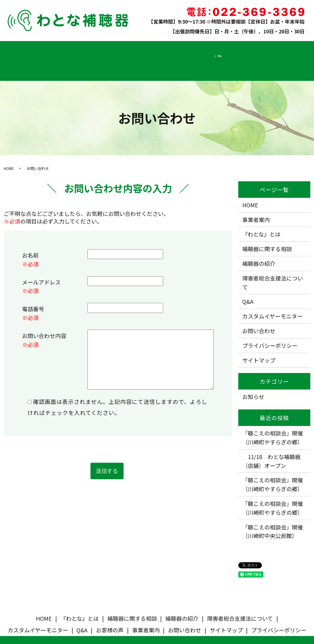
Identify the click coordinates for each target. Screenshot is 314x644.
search (300, 48)
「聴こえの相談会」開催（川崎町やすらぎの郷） (273, 412)
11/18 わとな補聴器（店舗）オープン (271, 436)
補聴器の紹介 (104, 48)
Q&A (219, 48)
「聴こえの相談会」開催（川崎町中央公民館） (273, 506)
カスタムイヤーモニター (191, 48)
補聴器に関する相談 (72, 48)
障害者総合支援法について (143, 48)
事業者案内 (258, 48)
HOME (16, 48)
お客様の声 (236, 48)
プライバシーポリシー (270, 320)
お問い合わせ (282, 48)
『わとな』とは (38, 48)
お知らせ (253, 371)
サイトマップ (259, 335)
